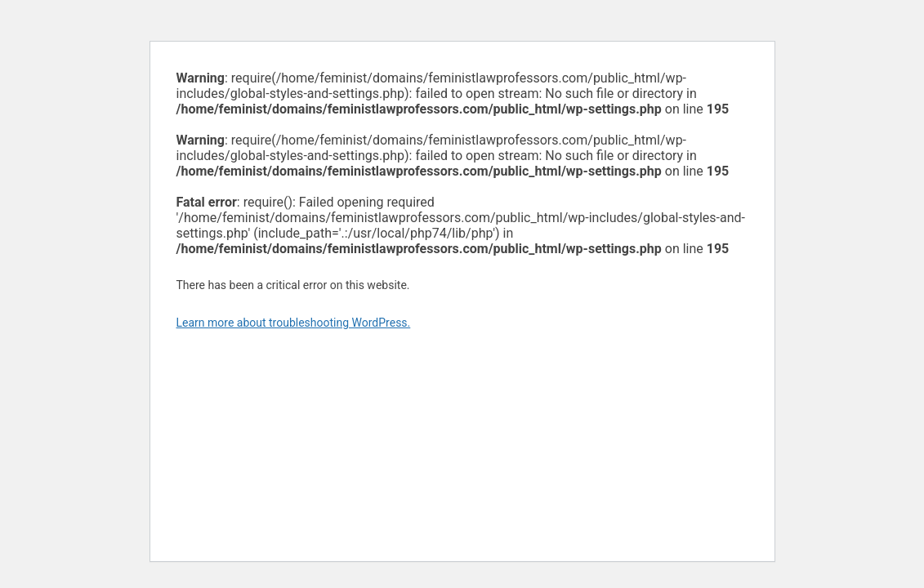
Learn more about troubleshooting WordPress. (294, 323)
